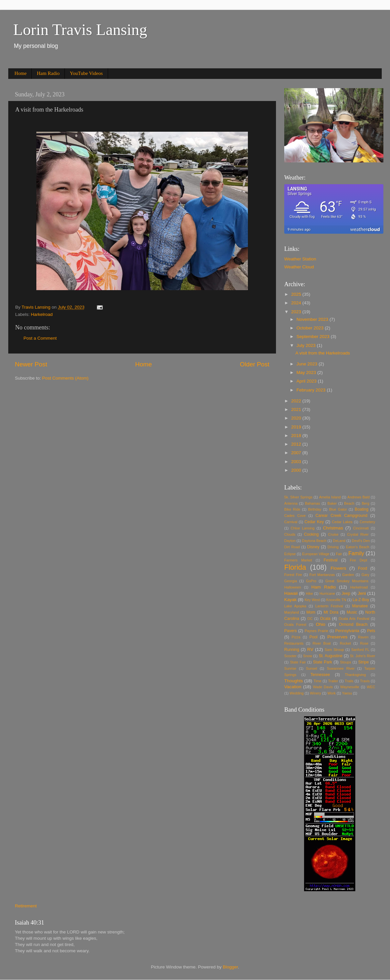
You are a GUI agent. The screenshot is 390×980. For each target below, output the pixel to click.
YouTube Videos (86, 73)
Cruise (333, 534)
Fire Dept (359, 560)
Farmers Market (298, 560)
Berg (365, 503)
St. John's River (363, 656)
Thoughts (293, 681)
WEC (371, 687)
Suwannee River (341, 668)
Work (332, 693)
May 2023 (307, 372)
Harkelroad (42, 314)
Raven (363, 637)
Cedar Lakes (342, 522)
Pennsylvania (347, 631)
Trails (349, 681)
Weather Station (300, 259)
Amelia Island (330, 497)
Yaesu (347, 693)
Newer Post (31, 364)
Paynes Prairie (316, 631)
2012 (297, 444)
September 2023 (314, 337)
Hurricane (327, 593)
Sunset (312, 668)
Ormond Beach (353, 625)
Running (292, 650)
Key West (312, 600)
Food (363, 568)
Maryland (292, 612)
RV (311, 649)
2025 (297, 294)
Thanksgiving (355, 675)
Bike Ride (292, 509)
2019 (297, 427)
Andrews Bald (358, 497)
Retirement (26, 906)
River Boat (322, 643)
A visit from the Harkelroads (323, 353)
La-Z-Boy (361, 600)
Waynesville (350, 687)
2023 (297, 312)
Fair (339, 554)
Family (356, 553)
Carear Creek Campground (342, 516)
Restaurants (294, 643)
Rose (364, 643)
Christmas (333, 528)
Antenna (291, 503)
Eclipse (290, 554)
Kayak (291, 600)
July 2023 (307, 345)
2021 (297, 409)
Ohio (321, 624)
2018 (297, 436)
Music (352, 612)
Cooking (312, 534)
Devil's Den (361, 541)
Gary (365, 575)
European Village (316, 554)
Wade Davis (323, 687)
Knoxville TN (336, 600)
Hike (309, 593)
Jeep (346, 593)
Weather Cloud (299, 267)
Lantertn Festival (329, 606)
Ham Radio (48, 73)
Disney (313, 547)
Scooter (290, 656)
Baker (332, 503)
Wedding (296, 693)
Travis (365, 681)
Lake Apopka (295, 606)
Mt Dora (331, 612)
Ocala (325, 619)
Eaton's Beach (358, 547)
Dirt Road (292, 547)
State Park (323, 662)
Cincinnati (361, 528)
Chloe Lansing (302, 528)
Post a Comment (40, 338)
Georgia (291, 581)
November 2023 (313, 319)
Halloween (292, 587)
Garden (348, 575)
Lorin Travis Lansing (80, 30)
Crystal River (358, 534)
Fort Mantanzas (322, 575)
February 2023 (312, 390)
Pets (371, 631)
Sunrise (290, 668)
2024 (297, 303)
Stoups (346, 662)
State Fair (298, 662)
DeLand (339, 541)
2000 (297, 470)
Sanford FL (360, 650)
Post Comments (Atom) (65, 378)
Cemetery (367, 522)
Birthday (315, 509)
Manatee (360, 606)
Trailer (333, 681)
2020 (297, 418)
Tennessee (320, 675)
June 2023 (308, 364)
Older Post (255, 364)
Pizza (296, 637)
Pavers (291, 631)
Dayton (290, 541)
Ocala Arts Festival (354, 619)
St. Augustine (331, 656)
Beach (349, 503)
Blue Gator (338, 509)
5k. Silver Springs (298, 497)
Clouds (290, 534)
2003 (297, 462)
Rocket (345, 643)
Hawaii (291, 593)
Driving (333, 547)
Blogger (230, 967)
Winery (316, 693)
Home (21, 73)
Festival (331, 560)
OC (310, 619)
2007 (297, 453)
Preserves (337, 637)
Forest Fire (293, 575)
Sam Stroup (334, 650)
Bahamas (313, 503)
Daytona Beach (314, 541)
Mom (311, 612)
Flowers (338, 568)
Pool (313, 637)
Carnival (291, 522)
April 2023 (307, 381)
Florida (295, 567)
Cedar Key (314, 522)
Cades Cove (295, 516)
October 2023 (311, 328)
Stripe (364, 662)
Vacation (293, 687)
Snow (308, 656)
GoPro (311, 581)
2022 (297, 401)
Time (318, 681)
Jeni (362, 593)
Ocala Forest (295, 625)
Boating (361, 509)
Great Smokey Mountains (347, 581)
